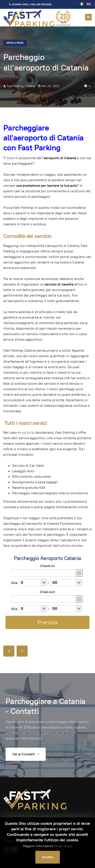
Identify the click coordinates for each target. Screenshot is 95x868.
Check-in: (48, 566)
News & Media (15, 43)
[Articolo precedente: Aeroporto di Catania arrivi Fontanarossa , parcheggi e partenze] (9, 651)
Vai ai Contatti (26, 754)
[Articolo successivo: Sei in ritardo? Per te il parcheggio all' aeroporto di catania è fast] (22, 651)
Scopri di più (63, 846)
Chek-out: (47, 592)
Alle (14, 583)
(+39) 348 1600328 (40, 4)
